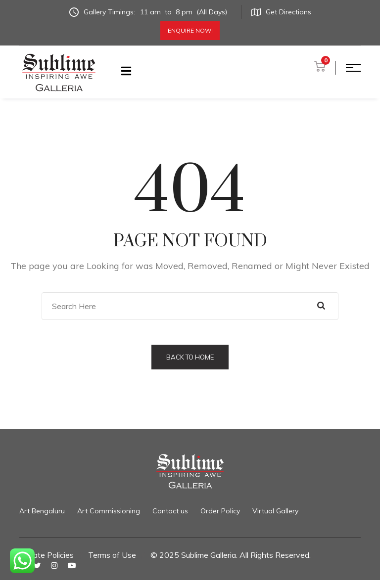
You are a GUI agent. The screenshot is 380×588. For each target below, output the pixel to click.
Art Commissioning (109, 511)
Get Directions (281, 12)
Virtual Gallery (275, 511)
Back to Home (190, 357)
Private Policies (47, 555)
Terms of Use (112, 555)
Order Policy (220, 511)
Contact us (170, 511)
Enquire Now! (190, 30)
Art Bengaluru (42, 511)
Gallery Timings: (150, 12)
